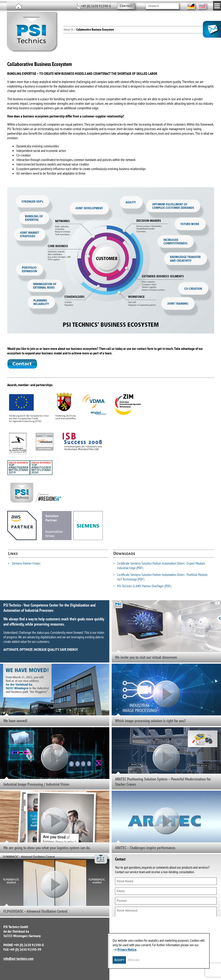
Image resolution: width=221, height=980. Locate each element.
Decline (134, 960)
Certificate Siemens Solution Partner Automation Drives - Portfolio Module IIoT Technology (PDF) (160, 577)
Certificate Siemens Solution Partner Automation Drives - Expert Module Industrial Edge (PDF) (159, 566)
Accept (119, 960)
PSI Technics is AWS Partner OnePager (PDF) (142, 586)
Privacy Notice (127, 949)
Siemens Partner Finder (24, 563)
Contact (126, 6)
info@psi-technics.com (18, 958)
